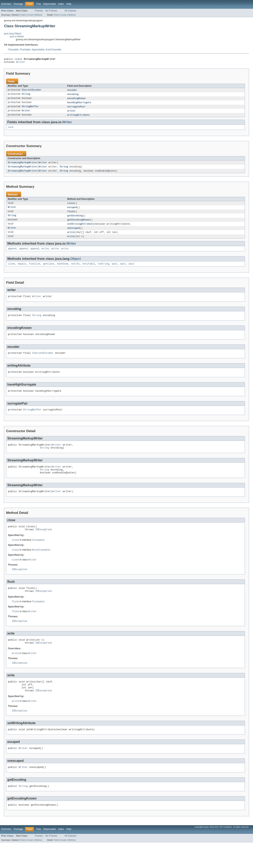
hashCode (63, 270)
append (12, 254)
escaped (72, 211)
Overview (6, 4)
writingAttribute (78, 117)
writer (71, 113)
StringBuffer (30, 109)
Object (76, 264)
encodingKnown (76, 100)
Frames (39, 11)
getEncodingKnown (78, 224)
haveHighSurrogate (79, 104)
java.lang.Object (13, 34)
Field (23, 15)
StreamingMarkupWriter (22, 166)
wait (115, 270)
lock (11, 130)
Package (18, 4)
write (71, 237)
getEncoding (75, 220)
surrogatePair (76, 109)
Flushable (25, 50)
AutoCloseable (53, 50)
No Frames (51, 11)
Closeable (13, 50)
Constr (30, 15)
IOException (44, 544)
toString (103, 270)
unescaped (74, 233)
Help (69, 4)
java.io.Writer (17, 37)
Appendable (38, 50)
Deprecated (50, 4)
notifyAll (89, 270)
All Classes (70, 11)
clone (11, 270)
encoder (72, 91)
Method (38, 15)
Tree (38, 4)
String (26, 96)
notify (75, 270)
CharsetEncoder (32, 91)
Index (61, 4)
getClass (49, 270)
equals (22, 270)
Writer (21, 63)
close (71, 207)
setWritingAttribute (81, 229)
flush (71, 216)
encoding (73, 96)
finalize (35, 270)
